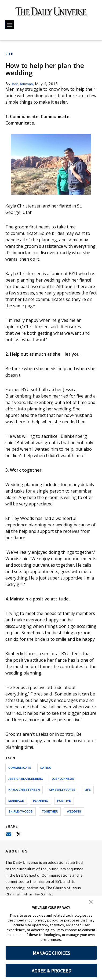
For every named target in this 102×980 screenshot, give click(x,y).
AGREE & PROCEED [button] (51, 971)
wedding (74, 811)
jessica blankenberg (26, 779)
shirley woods (21, 811)
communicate (20, 768)
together (50, 811)
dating (46, 768)
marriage (16, 801)
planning (41, 801)
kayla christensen (24, 790)
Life (9, 54)
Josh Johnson (24, 84)
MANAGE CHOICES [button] (51, 953)
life (88, 790)
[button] (91, 901)
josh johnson (63, 779)
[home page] (51, 13)
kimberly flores (62, 790)
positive (64, 801)
